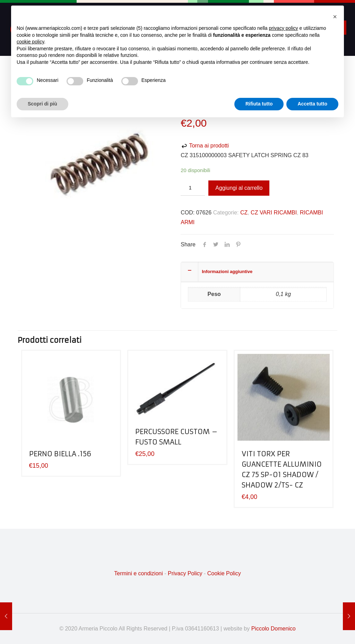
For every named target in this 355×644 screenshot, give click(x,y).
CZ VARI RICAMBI (274, 213)
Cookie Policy (224, 573)
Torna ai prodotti (205, 146)
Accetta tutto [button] (312, 104)
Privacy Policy (185, 573)
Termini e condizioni (138, 573)
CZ (244, 213)
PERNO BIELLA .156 (60, 454)
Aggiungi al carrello (239, 188)
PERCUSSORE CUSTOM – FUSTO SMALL (176, 437)
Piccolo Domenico (274, 629)
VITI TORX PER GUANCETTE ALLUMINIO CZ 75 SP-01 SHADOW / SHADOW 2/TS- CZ (282, 469)
